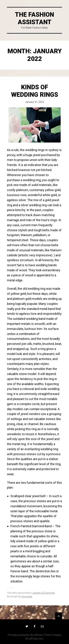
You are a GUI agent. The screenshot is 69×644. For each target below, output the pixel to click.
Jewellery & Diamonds (43, 593)
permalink (27, 596)
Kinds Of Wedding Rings (35, 91)
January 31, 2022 (35, 102)
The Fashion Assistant (34, 18)
